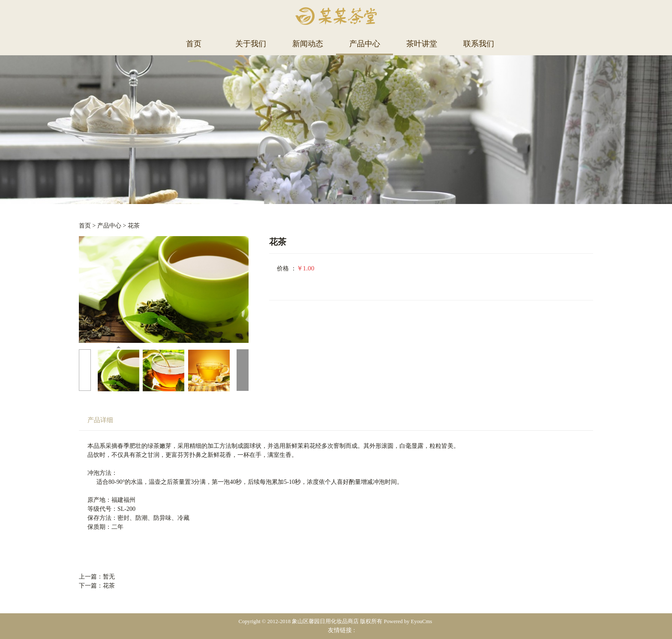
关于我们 (251, 44)
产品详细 (100, 420)
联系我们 (479, 44)
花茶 (134, 226)
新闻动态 (308, 44)
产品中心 (365, 44)
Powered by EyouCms (407, 621)
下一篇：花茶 (97, 586)
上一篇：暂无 (97, 577)
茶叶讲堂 (422, 44)
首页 (194, 44)
